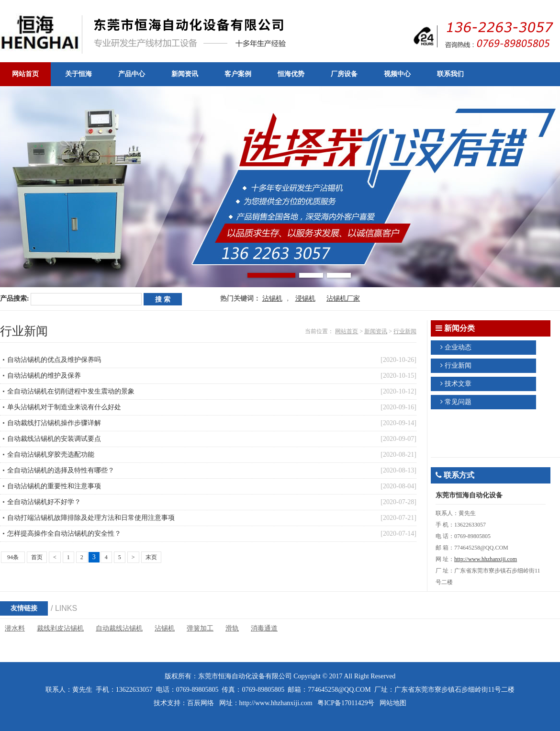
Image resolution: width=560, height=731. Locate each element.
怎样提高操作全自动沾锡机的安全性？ (64, 534)
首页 (37, 557)
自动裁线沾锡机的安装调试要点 (54, 439)
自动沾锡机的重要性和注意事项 (54, 486)
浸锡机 (305, 298)
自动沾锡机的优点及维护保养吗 (54, 360)
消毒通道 (264, 628)
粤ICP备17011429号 (346, 703)
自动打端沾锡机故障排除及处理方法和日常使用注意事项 (91, 518)
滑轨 (232, 628)
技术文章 (458, 384)
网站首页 (347, 331)
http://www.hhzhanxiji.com (486, 559)
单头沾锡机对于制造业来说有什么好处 (64, 407)
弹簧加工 (200, 628)
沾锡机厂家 (343, 298)
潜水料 (15, 628)
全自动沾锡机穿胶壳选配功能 (51, 455)
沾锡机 (272, 298)
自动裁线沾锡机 (119, 628)
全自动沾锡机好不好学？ (44, 502)
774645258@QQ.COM (339, 690)
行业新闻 (405, 331)
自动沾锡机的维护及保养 (44, 376)
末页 (151, 557)
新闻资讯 (376, 331)
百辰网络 (201, 703)
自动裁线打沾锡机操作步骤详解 (54, 423)
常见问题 (458, 402)
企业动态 (458, 347)
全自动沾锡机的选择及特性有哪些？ (61, 470)
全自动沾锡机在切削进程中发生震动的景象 (71, 391)
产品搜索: (15, 298)
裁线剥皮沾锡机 (60, 628)
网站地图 (393, 703)
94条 (13, 557)
